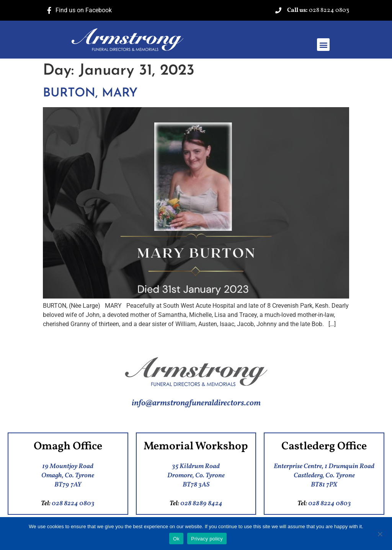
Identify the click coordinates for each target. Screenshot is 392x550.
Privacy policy (207, 539)
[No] (380, 533)
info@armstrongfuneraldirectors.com (196, 403)
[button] (323, 45)
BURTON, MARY (90, 93)
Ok (176, 539)
